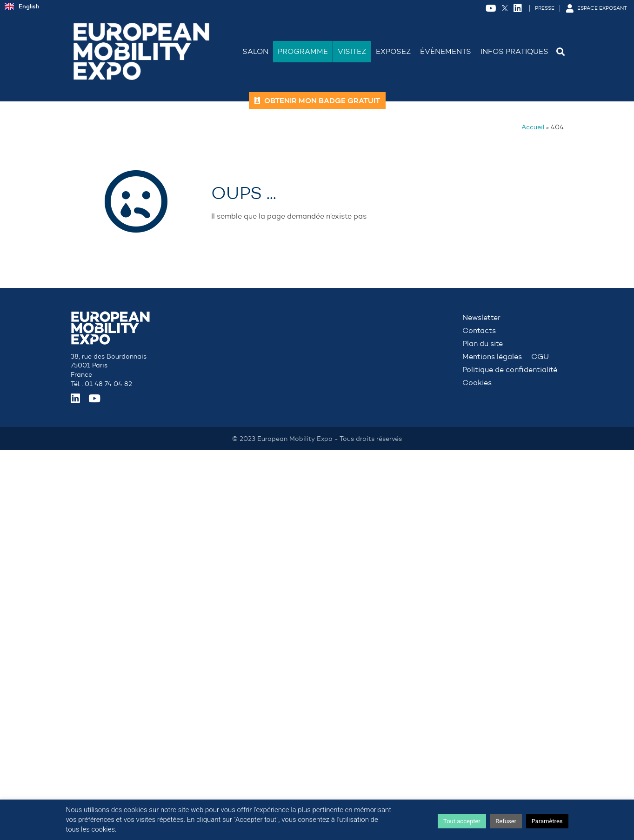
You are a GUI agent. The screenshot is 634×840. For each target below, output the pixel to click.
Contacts (479, 330)
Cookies (477, 383)
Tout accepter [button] (462, 821)
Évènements (446, 51)
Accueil (533, 127)
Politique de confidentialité (510, 370)
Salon (255, 51)
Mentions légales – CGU (506, 357)
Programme (303, 51)
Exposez (393, 51)
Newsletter (481, 317)
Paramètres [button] (547, 821)
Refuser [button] (506, 821)
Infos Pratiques (514, 51)
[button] (561, 51)
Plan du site (483, 343)
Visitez (352, 51)
